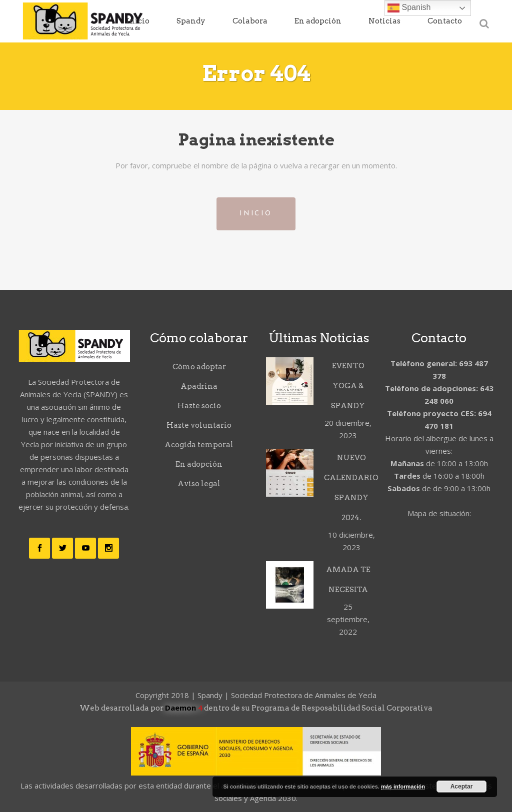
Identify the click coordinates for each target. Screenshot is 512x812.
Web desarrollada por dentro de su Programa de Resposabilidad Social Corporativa (256, 708)
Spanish (409, 8)
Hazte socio (199, 406)
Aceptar (462, 787)
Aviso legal (199, 484)
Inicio (256, 214)
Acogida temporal (199, 445)
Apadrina (199, 386)
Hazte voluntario (199, 425)
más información (403, 787)
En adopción (199, 464)
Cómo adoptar (199, 367)
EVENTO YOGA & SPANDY (348, 386)
